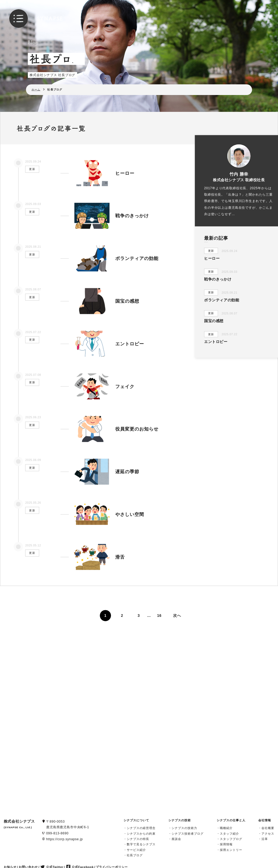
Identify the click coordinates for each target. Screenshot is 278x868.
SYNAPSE (50, 19)
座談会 (176, 839)
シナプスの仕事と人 (231, 820)
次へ (177, 616)
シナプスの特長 (138, 839)
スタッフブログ (231, 839)
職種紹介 (226, 828)
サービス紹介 (136, 850)
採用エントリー (231, 850)
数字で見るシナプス (141, 844)
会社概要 (268, 828)
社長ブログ (135, 855)
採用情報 (226, 844)
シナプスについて (136, 820)
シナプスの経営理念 (141, 828)
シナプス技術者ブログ (188, 833)
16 (159, 616)
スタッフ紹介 (229, 833)
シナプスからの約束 (141, 833)
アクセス (268, 833)
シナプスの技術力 (184, 828)
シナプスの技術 (180, 820)
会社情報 (265, 820)
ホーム (36, 89)
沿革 (265, 839)
